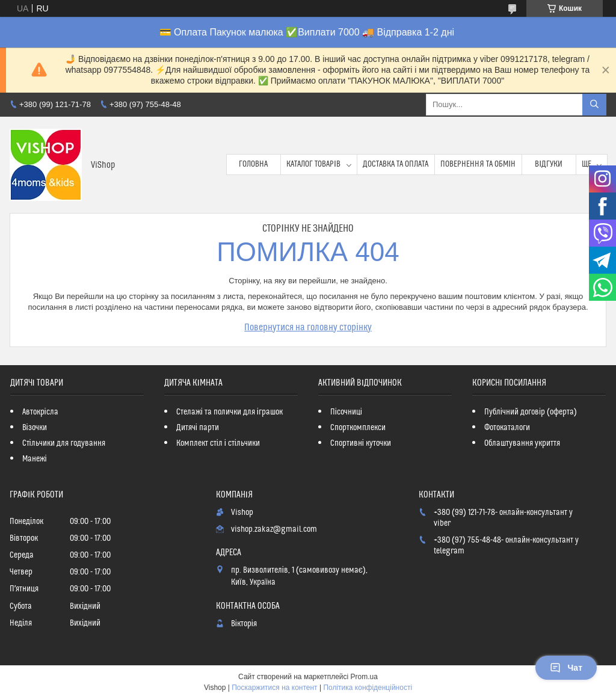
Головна (253, 164)
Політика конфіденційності (368, 688)
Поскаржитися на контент (274, 688)
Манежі (35, 459)
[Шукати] (594, 105)
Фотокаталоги (507, 428)
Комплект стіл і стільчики (218, 443)
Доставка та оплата (396, 164)
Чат (566, 668)
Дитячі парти (198, 428)
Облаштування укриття (522, 443)
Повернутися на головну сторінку (308, 327)
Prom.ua (364, 677)
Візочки (35, 428)
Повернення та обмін (478, 164)
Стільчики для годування (64, 443)
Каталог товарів (313, 164)
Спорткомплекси (358, 428)
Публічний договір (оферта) (531, 412)
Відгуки (549, 164)
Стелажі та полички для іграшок (229, 412)
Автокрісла (40, 412)
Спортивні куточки (361, 443)
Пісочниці (346, 412)
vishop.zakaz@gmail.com (274, 529)
